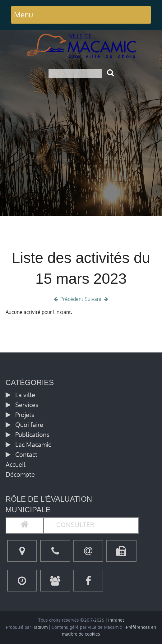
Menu (23, 15)
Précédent (68, 299)
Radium (40, 627)
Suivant (97, 299)
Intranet (116, 620)
